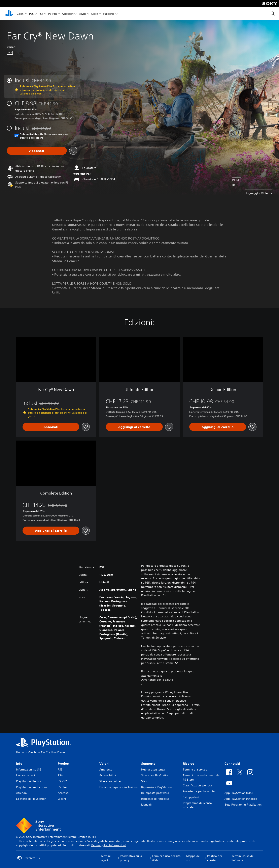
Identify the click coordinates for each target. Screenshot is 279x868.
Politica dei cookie (215, 858)
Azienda (21, 793)
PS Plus (53, 14)
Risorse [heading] (188, 763)
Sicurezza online (110, 781)
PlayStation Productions (32, 787)
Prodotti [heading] (64, 763)
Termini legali (106, 858)
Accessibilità (108, 775)
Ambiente (106, 769)
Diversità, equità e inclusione (118, 787)
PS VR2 (62, 781)
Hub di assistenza (153, 769)
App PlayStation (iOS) (238, 793)
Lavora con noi (26, 775)
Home (20, 752)
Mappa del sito (193, 858)
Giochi (20, 14)
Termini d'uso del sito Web (166, 858)
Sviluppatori (191, 797)
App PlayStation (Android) (241, 799)
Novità (82, 14)
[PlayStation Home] (9, 14)
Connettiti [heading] (232, 763)
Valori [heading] (104, 763)
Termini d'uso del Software (243, 858)
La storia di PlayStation (31, 799)
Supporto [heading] (148, 763)
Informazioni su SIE (29, 769)
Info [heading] (19, 763)
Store (95, 14)
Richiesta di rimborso (155, 799)
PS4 (41, 14)
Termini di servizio (195, 769)
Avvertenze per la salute (157, 680)
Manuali (146, 805)
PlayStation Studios (29, 781)
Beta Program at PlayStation (243, 805)
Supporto (109, 14)
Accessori (68, 14)
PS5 (31, 14)
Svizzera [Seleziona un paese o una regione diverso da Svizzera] (29, 858)
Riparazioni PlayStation (156, 787)
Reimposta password (155, 793)
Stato (145, 781)
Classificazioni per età (197, 785)
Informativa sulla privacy (131, 858)
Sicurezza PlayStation (155, 775)
